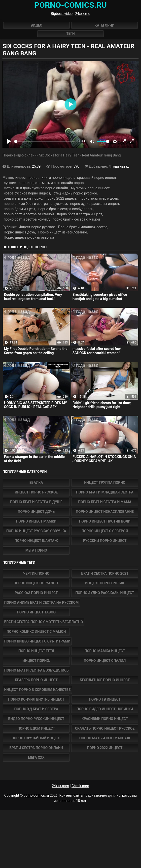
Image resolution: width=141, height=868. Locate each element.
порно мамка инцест (105, 651)
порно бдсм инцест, (20, 209)
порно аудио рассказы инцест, (95, 204)
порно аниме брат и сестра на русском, (36, 204)
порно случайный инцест (36, 738)
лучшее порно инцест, (22, 183)
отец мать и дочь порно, (23, 198)
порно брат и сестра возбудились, (66, 209)
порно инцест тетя (36, 651)
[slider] (45, 141)
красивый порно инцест (105, 719)
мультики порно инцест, (91, 188)
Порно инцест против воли (105, 521)
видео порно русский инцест (36, 719)
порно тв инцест (105, 699)
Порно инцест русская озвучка (29, 237)
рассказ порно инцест (36, 593)
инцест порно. (36, 661)
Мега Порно (36, 550)
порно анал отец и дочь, (99, 198)
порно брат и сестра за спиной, (29, 214)
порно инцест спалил (105, 661)
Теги (70, 34)
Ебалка (36, 483)
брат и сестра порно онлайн (36, 748)
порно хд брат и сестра (36, 709)
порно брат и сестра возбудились (36, 670)
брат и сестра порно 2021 (105, 573)
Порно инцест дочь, (20, 232)
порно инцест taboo (36, 612)
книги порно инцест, (58, 178)
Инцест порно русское (36, 492)
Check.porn (80, 786)
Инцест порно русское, (37, 227)
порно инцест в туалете (36, 583)
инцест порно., (27, 178)
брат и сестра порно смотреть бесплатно (44, 622)
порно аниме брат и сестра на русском (41, 603)
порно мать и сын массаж (105, 738)
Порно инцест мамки (36, 521)
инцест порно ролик (105, 583)
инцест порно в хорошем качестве (37, 690)
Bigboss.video (62, 14)
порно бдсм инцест (36, 728)
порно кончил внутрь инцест (36, 699)
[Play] (9, 141)
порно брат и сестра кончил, (27, 219)
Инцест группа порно (105, 483)
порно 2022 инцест (105, 748)
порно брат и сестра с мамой (76, 219)
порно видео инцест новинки (105, 709)
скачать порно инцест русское (105, 728)
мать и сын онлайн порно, (63, 183)
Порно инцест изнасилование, (63, 232)
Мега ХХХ (36, 757)
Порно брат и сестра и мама (105, 502)
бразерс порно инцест (36, 680)
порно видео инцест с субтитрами (37, 641)
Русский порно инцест (105, 541)
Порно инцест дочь (36, 512)
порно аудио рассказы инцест (105, 593)
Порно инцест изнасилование (105, 512)
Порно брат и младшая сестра (105, 492)
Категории (105, 25)
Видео (37, 25)
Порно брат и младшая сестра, (83, 227)
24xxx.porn (60, 786)
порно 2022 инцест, (61, 198)
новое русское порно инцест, (27, 193)
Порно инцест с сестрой (105, 531)
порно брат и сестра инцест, (80, 214)
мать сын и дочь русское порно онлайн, (36, 188)
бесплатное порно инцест (105, 680)
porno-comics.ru (36, 795)
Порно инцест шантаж (36, 541)
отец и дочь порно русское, (75, 193)
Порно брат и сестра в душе (36, 502)
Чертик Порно (36, 573)
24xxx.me (83, 14)
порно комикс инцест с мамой (36, 632)
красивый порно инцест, (97, 178)
